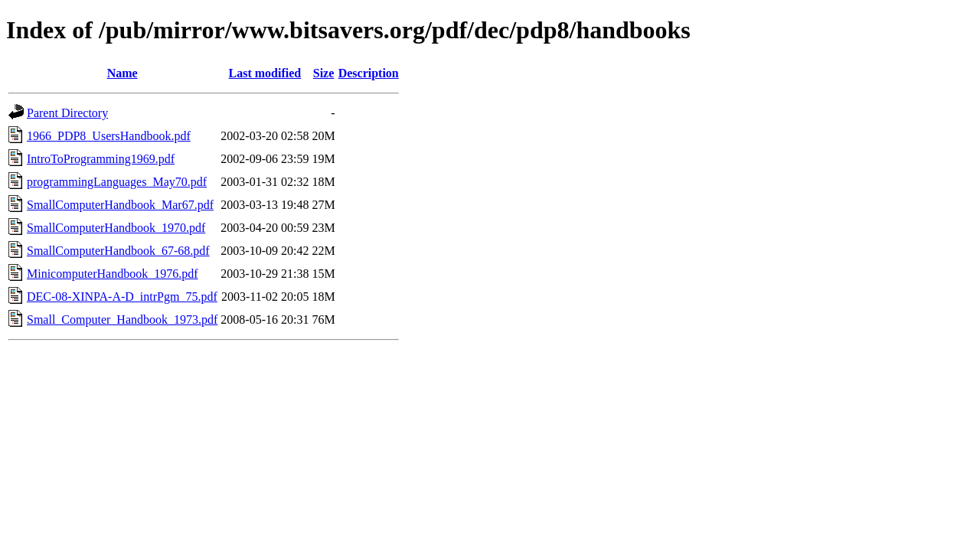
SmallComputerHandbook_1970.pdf (116, 228)
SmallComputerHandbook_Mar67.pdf (120, 205)
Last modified (265, 73)
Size (324, 73)
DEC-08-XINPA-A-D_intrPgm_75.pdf (122, 297)
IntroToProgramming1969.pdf (101, 159)
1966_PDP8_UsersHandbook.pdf (109, 136)
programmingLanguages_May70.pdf (117, 182)
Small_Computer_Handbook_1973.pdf (122, 320)
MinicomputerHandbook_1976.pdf (113, 274)
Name (122, 73)
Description (369, 73)
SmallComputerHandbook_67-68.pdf (118, 251)
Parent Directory (67, 113)
